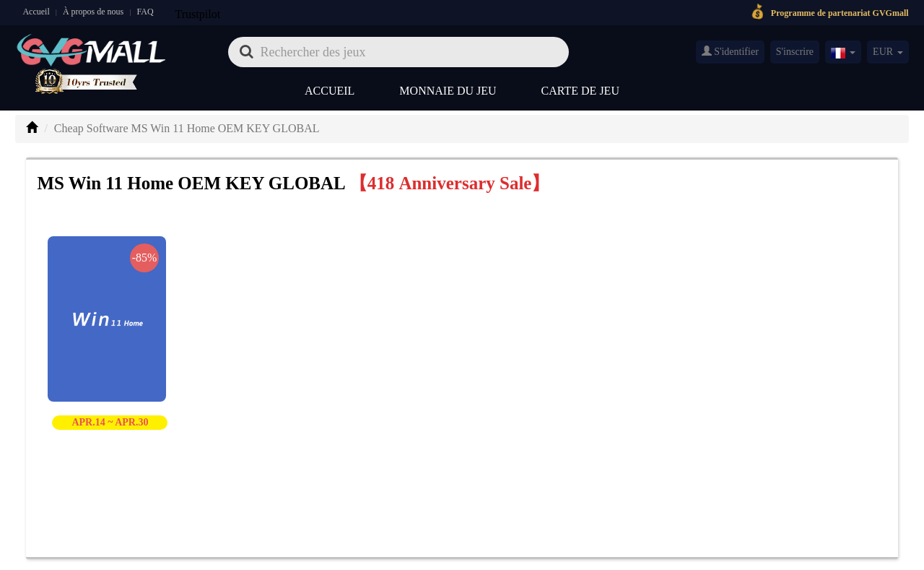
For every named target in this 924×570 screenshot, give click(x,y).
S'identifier (730, 51)
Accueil (36, 12)
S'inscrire (795, 52)
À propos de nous (93, 12)
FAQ (145, 12)
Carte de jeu (580, 91)
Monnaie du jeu (448, 91)
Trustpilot (198, 14)
